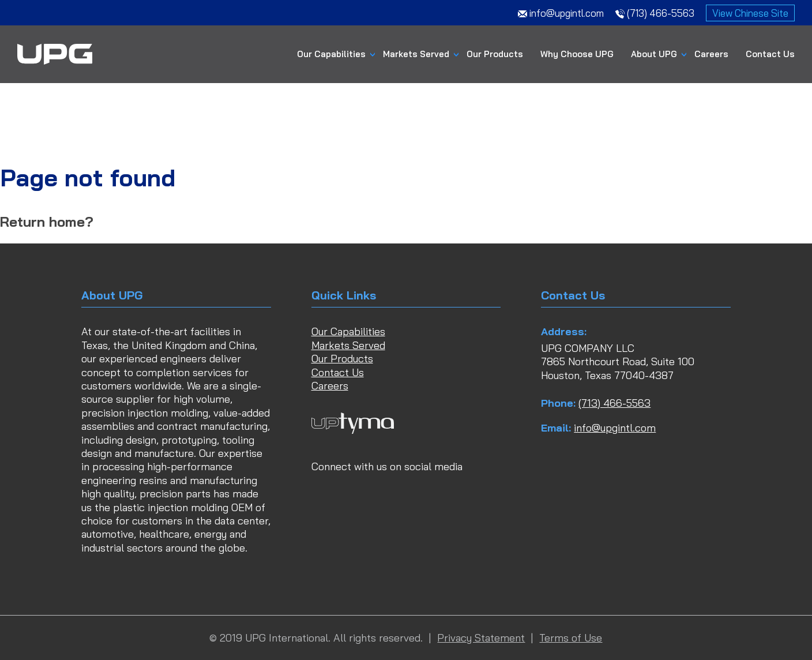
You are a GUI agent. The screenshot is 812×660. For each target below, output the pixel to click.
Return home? (47, 222)
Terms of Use (571, 638)
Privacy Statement (481, 638)
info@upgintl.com (615, 428)
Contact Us (770, 54)
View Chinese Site (750, 13)
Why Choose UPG (577, 54)
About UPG (654, 54)
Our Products (495, 54)
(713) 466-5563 (614, 403)
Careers (711, 54)
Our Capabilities (331, 54)
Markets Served (416, 54)
